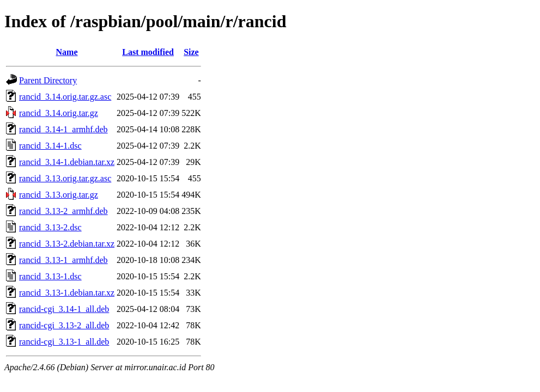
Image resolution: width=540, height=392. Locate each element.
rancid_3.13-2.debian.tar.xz (67, 244)
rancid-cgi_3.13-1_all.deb (64, 342)
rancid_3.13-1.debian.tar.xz (67, 293)
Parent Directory (48, 80)
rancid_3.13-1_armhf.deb (63, 260)
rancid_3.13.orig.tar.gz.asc (65, 178)
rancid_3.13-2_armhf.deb (63, 211)
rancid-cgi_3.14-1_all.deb (64, 309)
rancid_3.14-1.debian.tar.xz (67, 162)
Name (67, 52)
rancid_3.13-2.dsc (50, 227)
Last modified (148, 52)
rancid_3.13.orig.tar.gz (59, 195)
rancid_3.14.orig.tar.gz (59, 113)
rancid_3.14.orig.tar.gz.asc (65, 97)
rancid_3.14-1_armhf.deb (63, 129)
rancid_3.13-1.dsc (50, 276)
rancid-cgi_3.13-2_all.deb (64, 325)
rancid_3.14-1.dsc (50, 146)
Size (191, 52)
